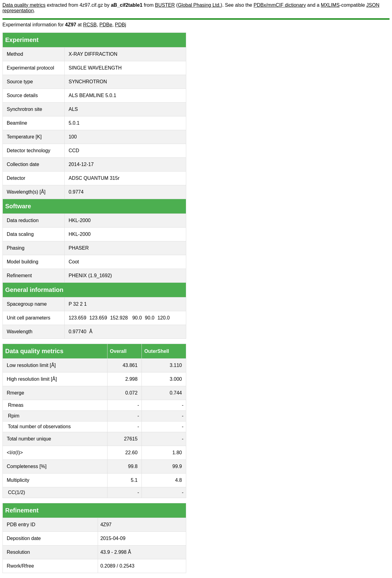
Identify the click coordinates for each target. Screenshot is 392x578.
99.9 (177, 466)
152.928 (119, 318)
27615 (131, 439)
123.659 (77, 318)
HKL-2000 (80, 220)
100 (73, 137)
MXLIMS (330, 5)
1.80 (177, 453)
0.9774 (76, 192)
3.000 (176, 379)
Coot (74, 262)
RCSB (90, 25)
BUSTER (165, 5)
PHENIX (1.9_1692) (90, 276)
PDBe (106, 25)
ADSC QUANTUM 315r (94, 178)
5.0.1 (74, 123)
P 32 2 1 (78, 304)
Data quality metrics (24, 5)
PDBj (120, 25)
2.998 (131, 379)
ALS (73, 109)
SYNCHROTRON (88, 82)
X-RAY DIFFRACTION (93, 54)
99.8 (133, 466)
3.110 (176, 365)
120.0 (164, 318)
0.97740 (77, 332)
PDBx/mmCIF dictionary (280, 5)
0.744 (176, 393)
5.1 (134, 480)
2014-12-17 (81, 164)
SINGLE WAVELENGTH (95, 68)
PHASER (79, 248)
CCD (74, 151)
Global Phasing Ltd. (199, 5)
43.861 (130, 365)
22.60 (131, 453)
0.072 (131, 393)
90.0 (137, 318)
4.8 (179, 480)
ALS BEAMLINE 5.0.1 (92, 95)
